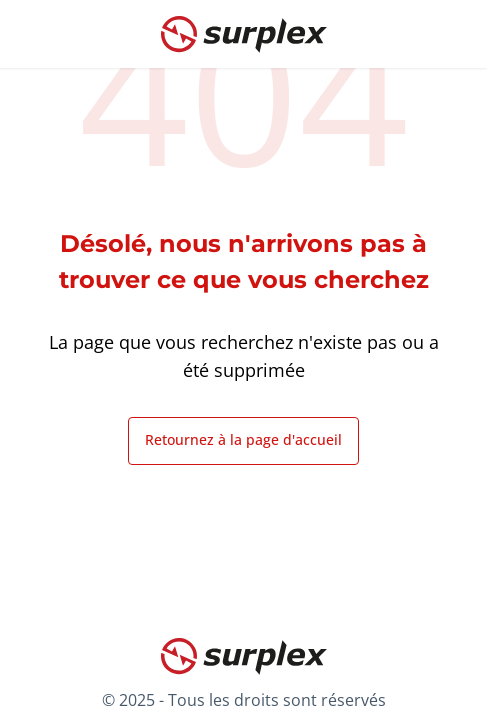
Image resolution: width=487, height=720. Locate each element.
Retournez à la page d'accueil (243, 439)
